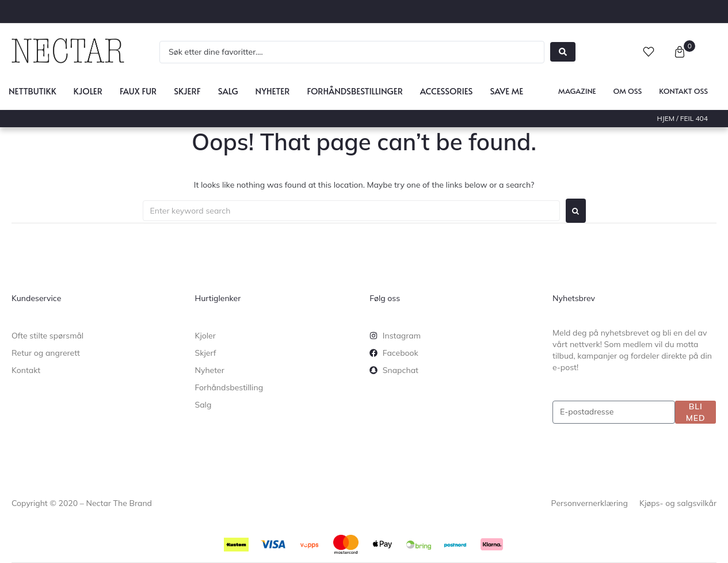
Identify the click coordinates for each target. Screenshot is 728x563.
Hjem (666, 118)
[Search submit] (563, 52)
